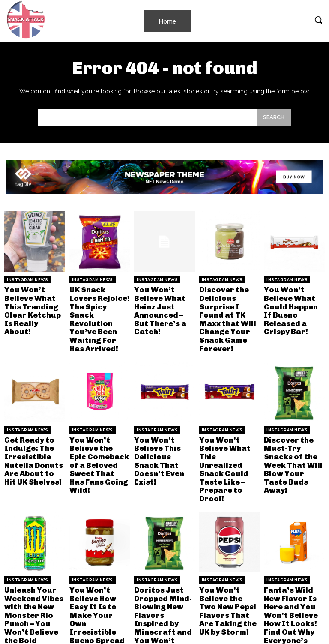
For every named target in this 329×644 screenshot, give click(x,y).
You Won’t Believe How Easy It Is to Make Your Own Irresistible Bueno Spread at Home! (99, 583)
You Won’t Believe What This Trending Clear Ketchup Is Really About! (34, 304)
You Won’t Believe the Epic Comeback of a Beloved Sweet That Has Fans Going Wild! (97, 444)
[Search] (274, 117)
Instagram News (27, 280)
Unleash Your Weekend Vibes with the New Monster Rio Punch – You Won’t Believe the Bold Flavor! (32, 583)
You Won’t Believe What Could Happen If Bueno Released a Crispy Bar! (292, 304)
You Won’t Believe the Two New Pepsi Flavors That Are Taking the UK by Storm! (229, 580)
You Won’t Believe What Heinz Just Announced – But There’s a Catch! (164, 304)
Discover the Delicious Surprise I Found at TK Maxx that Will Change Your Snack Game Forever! (229, 312)
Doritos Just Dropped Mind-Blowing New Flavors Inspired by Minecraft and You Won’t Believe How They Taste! (164, 587)
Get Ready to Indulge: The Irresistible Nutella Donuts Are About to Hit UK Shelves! (33, 444)
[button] (318, 20)
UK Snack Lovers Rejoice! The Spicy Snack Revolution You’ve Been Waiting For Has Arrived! (99, 312)
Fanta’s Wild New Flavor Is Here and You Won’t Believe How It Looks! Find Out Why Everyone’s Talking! (294, 583)
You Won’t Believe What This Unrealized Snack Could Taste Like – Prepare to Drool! (227, 448)
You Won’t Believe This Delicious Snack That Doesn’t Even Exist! (163, 440)
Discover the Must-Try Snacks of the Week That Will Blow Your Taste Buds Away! (293, 444)
